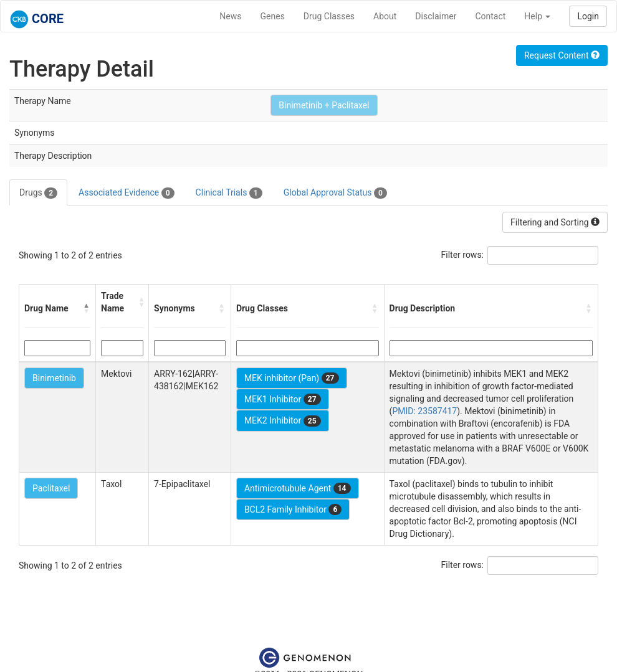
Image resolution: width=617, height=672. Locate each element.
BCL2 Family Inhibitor (293, 509)
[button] (87, 308)
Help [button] (537, 16)
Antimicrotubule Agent (298, 488)
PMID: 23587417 (424, 411)
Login (588, 16)
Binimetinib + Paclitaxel (324, 105)
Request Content (562, 55)
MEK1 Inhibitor (283, 399)
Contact (490, 16)
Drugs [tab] (38, 193)
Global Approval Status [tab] (335, 193)
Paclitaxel (51, 488)
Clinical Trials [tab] (229, 193)
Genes (273, 16)
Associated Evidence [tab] (126, 193)
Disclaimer (436, 16)
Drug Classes (329, 16)
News (230, 16)
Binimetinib (54, 378)
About (385, 16)
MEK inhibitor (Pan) (292, 378)
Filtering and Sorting (555, 222)
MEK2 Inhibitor (283, 421)
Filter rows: (463, 255)
